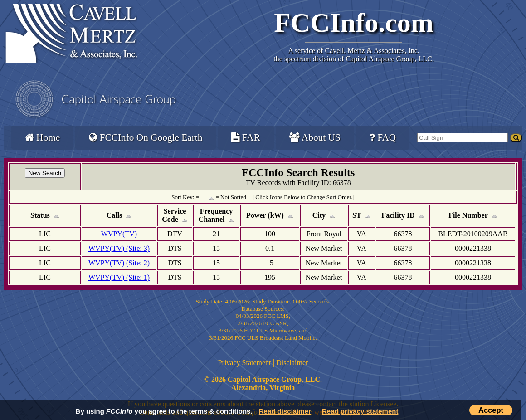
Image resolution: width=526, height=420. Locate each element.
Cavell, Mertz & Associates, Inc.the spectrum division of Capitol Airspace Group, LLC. (353, 55)
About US (315, 137)
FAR (246, 137)
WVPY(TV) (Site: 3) (119, 248)
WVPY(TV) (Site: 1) (119, 277)
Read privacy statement (360, 411)
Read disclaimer (285, 411)
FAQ (383, 137)
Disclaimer (292, 363)
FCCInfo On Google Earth (146, 137)
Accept (491, 410)
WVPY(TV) (119, 234)
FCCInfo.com (354, 23)
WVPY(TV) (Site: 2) (119, 263)
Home (42, 137)
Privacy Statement (245, 363)
